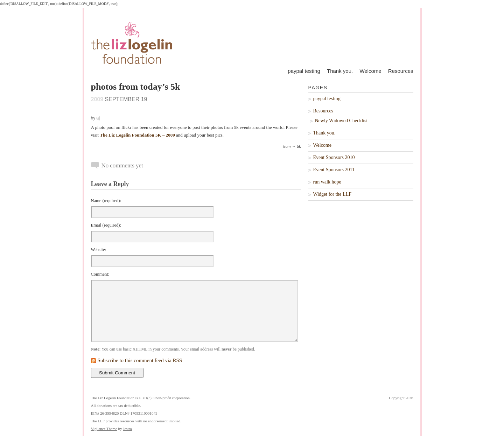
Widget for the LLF (332, 194)
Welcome (370, 71)
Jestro (127, 429)
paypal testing (304, 71)
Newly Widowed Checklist (341, 121)
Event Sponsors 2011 (334, 170)
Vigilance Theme (104, 429)
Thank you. (340, 71)
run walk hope (327, 182)
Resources (401, 71)
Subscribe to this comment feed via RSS (140, 360)
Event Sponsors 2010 (334, 157)
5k (299, 146)
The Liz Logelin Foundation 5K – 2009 (137, 135)
